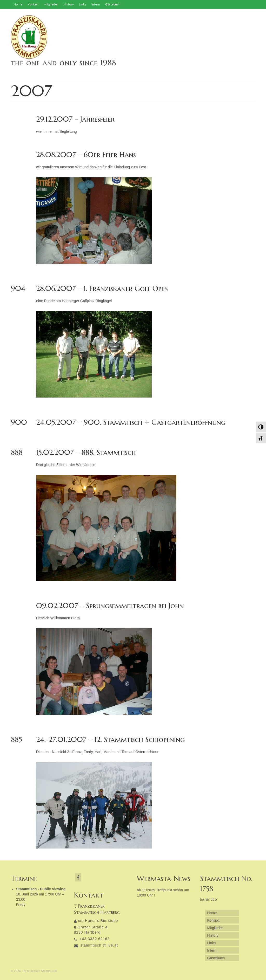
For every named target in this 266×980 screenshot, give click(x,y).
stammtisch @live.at (96, 945)
